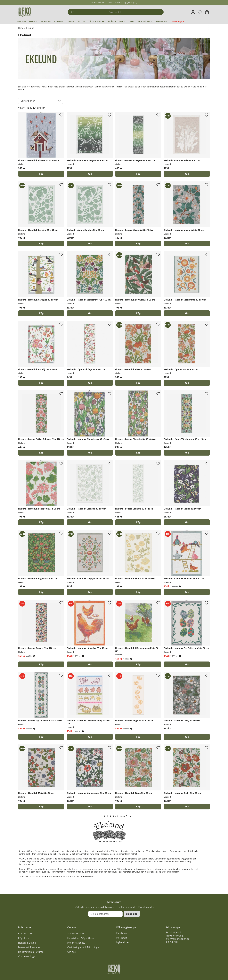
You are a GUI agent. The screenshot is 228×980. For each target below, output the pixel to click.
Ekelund (30, 28)
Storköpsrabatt (76, 933)
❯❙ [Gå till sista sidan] (131, 816)
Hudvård (59, 22)
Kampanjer (178, 22)
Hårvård (46, 22)
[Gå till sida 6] (117, 816)
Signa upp (132, 914)
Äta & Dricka (97, 22)
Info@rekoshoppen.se (177, 939)
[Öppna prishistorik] (180, 586)
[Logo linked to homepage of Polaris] (25, 12)
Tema (131, 22)
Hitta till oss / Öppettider (81, 938)
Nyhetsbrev (123, 942)
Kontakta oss (25, 933)
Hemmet (82, 22)
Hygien (33, 22)
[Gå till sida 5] (113, 816)
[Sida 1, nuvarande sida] (102, 816)
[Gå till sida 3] (107, 816)
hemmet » (88, 877)
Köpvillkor (24, 938)
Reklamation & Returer (31, 952)
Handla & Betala (27, 943)
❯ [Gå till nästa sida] (124, 816)
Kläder (112, 22)
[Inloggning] (193, 12)
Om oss (71, 952)
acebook (122, 933)
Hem (20, 28)
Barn (122, 22)
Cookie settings (27, 956)
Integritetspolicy (76, 943)
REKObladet (162, 22)
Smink (71, 22)
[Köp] (41, 174)
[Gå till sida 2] (105, 816)
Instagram (122, 938)
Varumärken (145, 22)
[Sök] (116, 12)
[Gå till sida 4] (110, 816)
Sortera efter (28, 101)
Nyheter (22, 22)
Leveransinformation (30, 947)
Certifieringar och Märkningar (84, 947)
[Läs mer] (114, 65)
